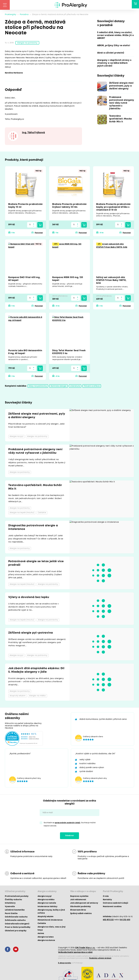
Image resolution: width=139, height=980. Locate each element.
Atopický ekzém (46, 917)
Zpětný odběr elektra (81, 914)
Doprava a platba (79, 897)
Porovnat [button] (39, 233)
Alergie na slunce (46, 941)
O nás (106, 897)
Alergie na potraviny (27, 43)
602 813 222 (108, 920)
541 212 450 (125, 920)
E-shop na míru (65, 964)
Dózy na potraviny (38, 386)
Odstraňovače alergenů (17, 924)
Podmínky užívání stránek (100, 959)
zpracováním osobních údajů (68, 823)
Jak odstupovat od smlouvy (84, 904)
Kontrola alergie (59, 386)
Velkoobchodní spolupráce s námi (75, 953)
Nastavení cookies (112, 907)
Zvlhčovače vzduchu (15, 921)
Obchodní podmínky (80, 907)
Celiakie (42, 924)
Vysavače (10, 907)
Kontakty (107, 900)
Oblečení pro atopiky (16, 931)
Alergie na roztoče (47, 904)
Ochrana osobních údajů (116, 904)
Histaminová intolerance (50, 920)
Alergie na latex (46, 937)
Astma (41, 934)
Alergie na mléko (46, 900)
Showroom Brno (78, 910)
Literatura (75, 386)
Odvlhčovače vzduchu (16, 917)
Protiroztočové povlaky (17, 897)
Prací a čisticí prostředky (18, 928)
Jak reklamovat (78, 900)
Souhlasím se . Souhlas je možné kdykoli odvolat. (70, 825)
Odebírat (69, 836)
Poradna (24, 15)
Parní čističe (11, 914)
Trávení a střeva (92, 386)
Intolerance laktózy (47, 907)
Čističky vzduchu (13, 900)
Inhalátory (10, 904)
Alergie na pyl (45, 897)
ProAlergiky (11, 15)
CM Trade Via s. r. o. (85, 948)
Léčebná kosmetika (15, 910)
